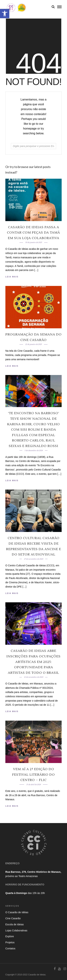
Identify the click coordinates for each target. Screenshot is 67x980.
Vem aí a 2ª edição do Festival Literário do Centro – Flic (33, 775)
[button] (5, 14)
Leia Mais (12, 277)
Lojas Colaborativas (16, 930)
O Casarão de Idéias (17, 912)
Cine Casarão (13, 918)
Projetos (10, 942)
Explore (10, 936)
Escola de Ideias (15, 924)
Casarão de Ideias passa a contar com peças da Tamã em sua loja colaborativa (33, 233)
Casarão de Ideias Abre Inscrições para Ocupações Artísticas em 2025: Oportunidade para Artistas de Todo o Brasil (33, 662)
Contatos (10, 948)
